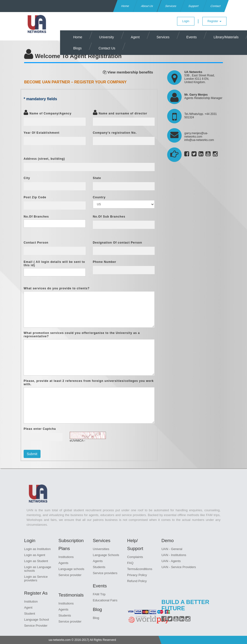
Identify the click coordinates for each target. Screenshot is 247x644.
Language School (37, 620)
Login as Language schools (38, 569)
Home (125, 6)
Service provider (70, 575)
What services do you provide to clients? (57, 288)
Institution (31, 601)
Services (171, 6)
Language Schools (106, 555)
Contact (215, 6)
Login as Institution (37, 549)
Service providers (105, 573)
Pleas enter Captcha (40, 429)
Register (214, 21)
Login (186, 21)
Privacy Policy (137, 575)
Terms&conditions (140, 569)
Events (192, 37)
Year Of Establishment (41, 133)
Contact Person (36, 243)
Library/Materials (226, 37)
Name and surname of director (120, 112)
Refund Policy (137, 581)
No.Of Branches (36, 217)
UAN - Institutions (174, 555)
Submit (32, 454)
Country (99, 197)
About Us (147, 6)
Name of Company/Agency (48, 112)
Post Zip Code (35, 197)
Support (193, 6)
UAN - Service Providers (179, 567)
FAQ (130, 563)
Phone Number (105, 262)
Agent (135, 37)
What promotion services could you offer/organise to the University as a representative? (82, 335)
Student (30, 614)
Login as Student (36, 561)
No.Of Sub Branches (109, 217)
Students (65, 615)
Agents (63, 563)
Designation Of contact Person (117, 243)
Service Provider (36, 626)
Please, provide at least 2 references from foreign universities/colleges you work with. (89, 383)
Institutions (66, 557)
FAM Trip (99, 594)
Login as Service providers (36, 578)
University (106, 37)
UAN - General (172, 549)
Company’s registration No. (115, 133)
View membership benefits (128, 72)
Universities (101, 549)
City (27, 178)
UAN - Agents (171, 561)
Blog (96, 618)
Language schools (71, 569)
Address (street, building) (44, 159)
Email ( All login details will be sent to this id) (54, 264)
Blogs (78, 48)
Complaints (135, 557)
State (97, 178)
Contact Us (107, 48)
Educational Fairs (105, 600)
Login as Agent (35, 555)
